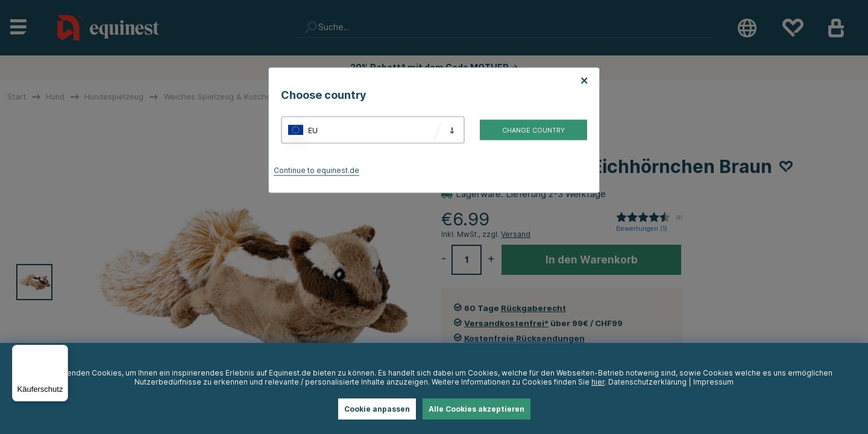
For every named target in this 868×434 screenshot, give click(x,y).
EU (313, 130)
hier (598, 382)
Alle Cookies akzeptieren (476, 409)
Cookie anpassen (377, 409)
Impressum (713, 382)
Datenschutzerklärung (647, 382)
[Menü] (61, 352)
